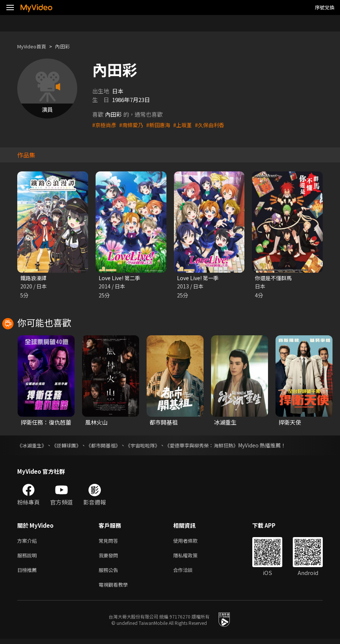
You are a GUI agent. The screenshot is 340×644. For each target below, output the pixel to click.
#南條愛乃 (133, 125)
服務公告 (110, 573)
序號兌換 (325, 7)
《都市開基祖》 (109, 446)
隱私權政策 (192, 558)
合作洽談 (189, 573)
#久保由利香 (216, 125)
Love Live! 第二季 (121, 278)
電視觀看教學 (115, 589)
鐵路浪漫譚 (34, 278)
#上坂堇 (188, 125)
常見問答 (110, 542)
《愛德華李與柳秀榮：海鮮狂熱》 (214, 446)
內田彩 (69, 46)
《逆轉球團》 (70, 446)
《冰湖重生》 (33, 446)
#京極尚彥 (105, 125)
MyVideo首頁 (34, 46)
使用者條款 (192, 542)
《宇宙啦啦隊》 (151, 446)
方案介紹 (28, 542)
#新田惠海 (162, 125)
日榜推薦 (28, 573)
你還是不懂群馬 (275, 278)
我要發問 (110, 558)
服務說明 (28, 558)
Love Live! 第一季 (199, 278)
